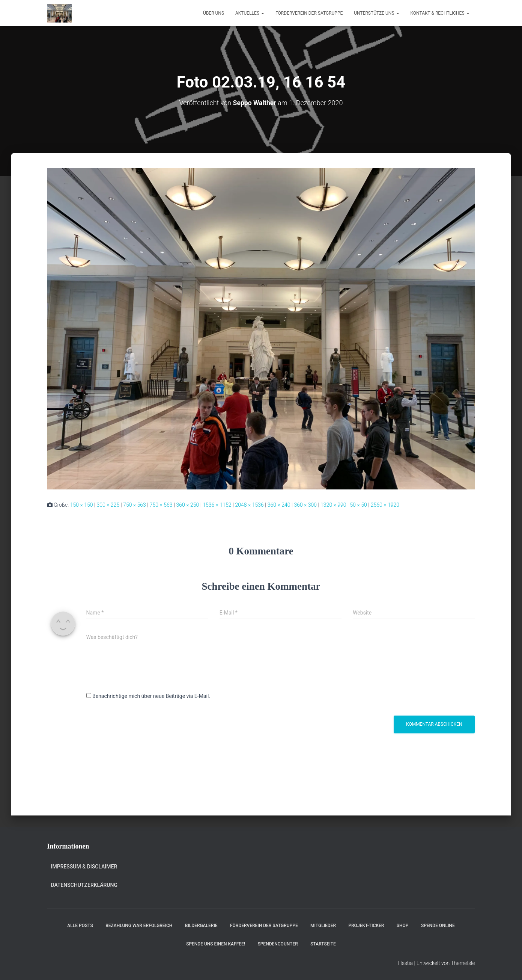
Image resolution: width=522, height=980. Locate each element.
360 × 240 (279, 505)
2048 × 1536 (249, 505)
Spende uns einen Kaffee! (216, 944)
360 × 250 (188, 505)
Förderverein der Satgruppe (309, 13)
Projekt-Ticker (366, 926)
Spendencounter (278, 944)
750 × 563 (135, 505)
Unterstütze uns (376, 13)
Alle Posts (80, 926)
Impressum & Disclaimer (84, 867)
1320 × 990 (333, 505)
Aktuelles (250, 13)
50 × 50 (359, 505)
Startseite (323, 944)
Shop (403, 926)
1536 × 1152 (217, 505)
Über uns (214, 13)
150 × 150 (82, 505)
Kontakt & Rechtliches (440, 13)
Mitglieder (323, 926)
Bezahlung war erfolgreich (139, 926)
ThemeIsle (463, 963)
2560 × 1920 (385, 505)
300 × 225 (108, 505)
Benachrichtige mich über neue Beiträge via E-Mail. (151, 696)
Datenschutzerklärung (84, 885)
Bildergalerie (201, 926)
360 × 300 (305, 505)
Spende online (438, 926)
